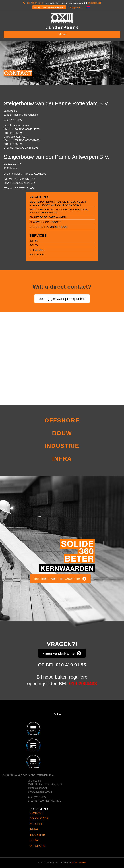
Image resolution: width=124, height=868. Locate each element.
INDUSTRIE (37, 254)
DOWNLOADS (39, 818)
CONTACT (36, 813)
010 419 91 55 (34, 3)
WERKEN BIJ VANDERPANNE (49, 7)
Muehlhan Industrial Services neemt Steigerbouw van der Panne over (58, 203)
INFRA (33, 241)
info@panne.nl (75, 7)
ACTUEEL (36, 824)
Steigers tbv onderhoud (48, 227)
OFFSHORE (37, 250)
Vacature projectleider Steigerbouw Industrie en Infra (59, 211)
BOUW (34, 245)
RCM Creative (79, 863)
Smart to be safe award (48, 217)
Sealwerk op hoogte (45, 222)
